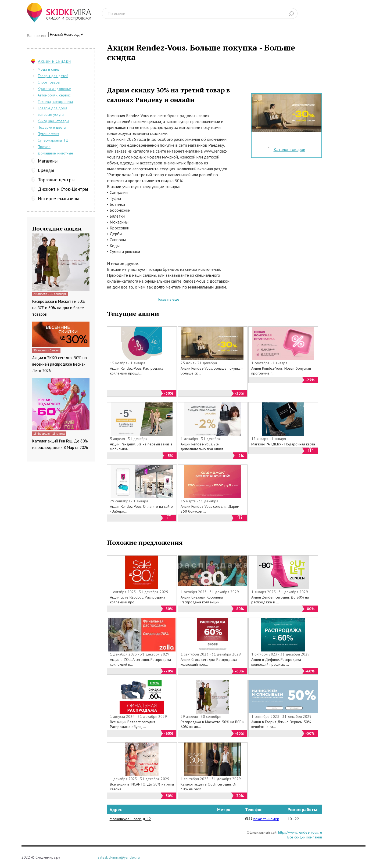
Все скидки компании (305, 837)
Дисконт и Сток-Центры (63, 189)
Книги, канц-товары (53, 121)
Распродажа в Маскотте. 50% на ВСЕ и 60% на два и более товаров (59, 308)
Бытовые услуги (51, 114)
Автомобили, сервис (54, 95)
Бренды (46, 170)
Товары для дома (52, 108)
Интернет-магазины (58, 199)
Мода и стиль (49, 69)
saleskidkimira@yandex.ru (119, 857)
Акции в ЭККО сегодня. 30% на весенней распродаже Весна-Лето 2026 (60, 364)
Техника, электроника (55, 102)
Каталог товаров (289, 149)
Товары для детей (53, 76)
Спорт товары (49, 82)
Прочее (44, 147)
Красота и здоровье (54, 89)
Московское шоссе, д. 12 (130, 819)
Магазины (48, 161)
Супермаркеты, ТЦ (53, 140)
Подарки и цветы (52, 127)
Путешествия (48, 134)
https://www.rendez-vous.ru (300, 832)
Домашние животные (55, 153)
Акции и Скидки (54, 61)
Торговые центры (56, 180)
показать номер (266, 819)
